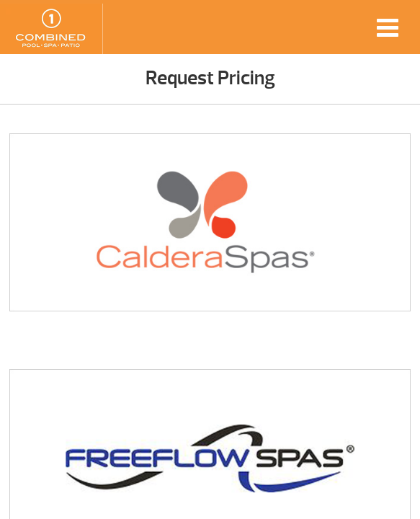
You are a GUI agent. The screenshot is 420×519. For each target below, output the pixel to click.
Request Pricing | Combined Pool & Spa (51, 29)
